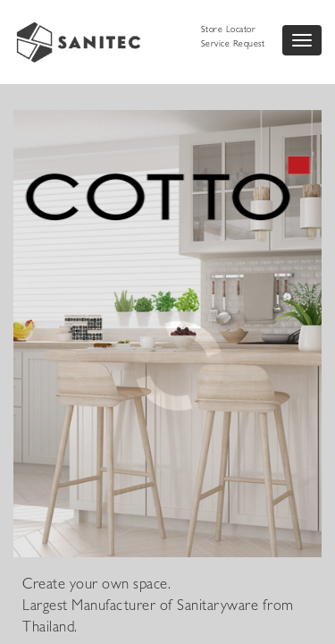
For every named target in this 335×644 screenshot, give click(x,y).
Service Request (233, 45)
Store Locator (229, 30)
